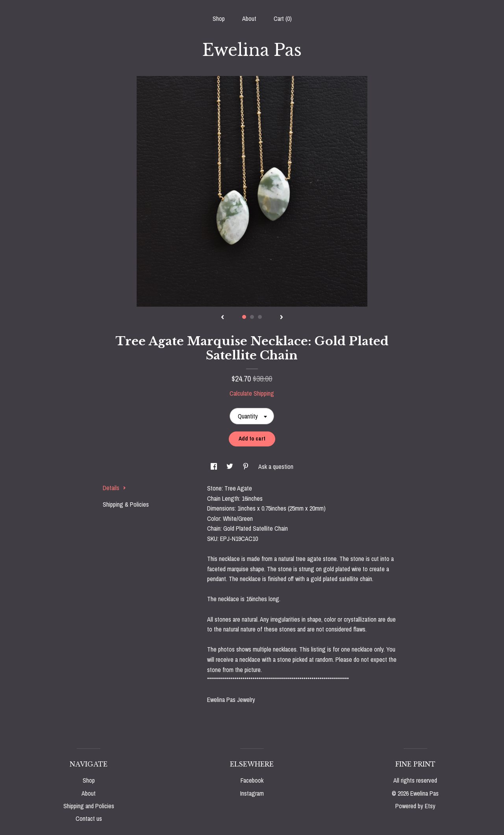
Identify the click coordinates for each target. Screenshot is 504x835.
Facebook (252, 780)
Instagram (252, 793)
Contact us (89, 818)
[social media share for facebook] (215, 467)
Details (114, 488)
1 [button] (244, 317)
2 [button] (252, 317)
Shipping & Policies (126, 504)
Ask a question (276, 467)
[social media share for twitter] (231, 467)
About (249, 19)
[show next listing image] (282, 318)
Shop (219, 19)
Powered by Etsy (415, 806)
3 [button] (260, 317)
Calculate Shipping (252, 393)
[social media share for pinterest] (246, 467)
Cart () (283, 19)
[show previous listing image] (222, 318)
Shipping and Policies (89, 806)
